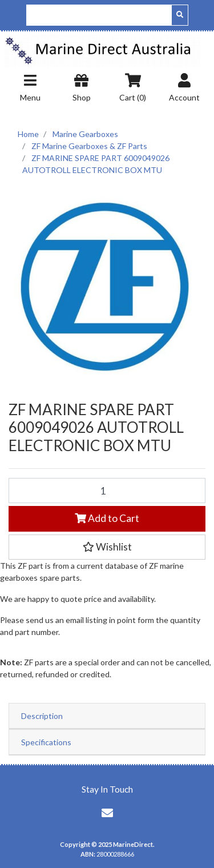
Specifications (46, 742)
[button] (107, 547)
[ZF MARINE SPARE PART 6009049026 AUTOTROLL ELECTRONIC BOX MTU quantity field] (107, 491)
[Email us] (107, 813)
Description (42, 716)
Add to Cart (107, 518)
